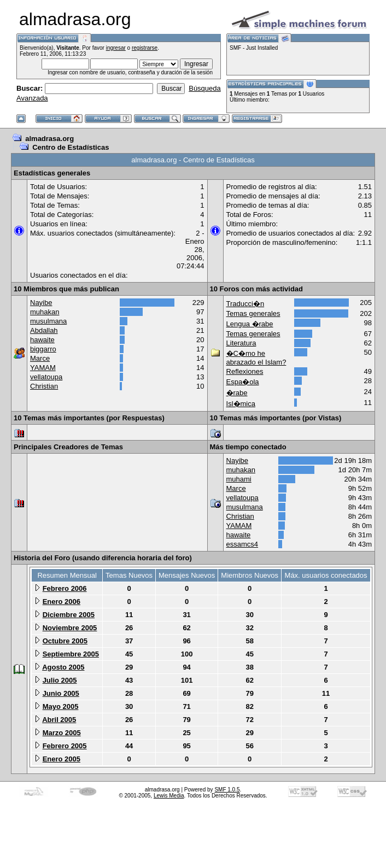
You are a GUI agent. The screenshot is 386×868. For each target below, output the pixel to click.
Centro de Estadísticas (71, 147)
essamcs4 (242, 544)
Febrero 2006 (65, 588)
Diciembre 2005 (69, 615)
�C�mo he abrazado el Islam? (256, 358)
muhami (239, 479)
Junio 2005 (61, 693)
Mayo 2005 (61, 706)
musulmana (48, 321)
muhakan (45, 312)
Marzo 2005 (62, 733)
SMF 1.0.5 (227, 790)
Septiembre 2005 (71, 654)
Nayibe (41, 303)
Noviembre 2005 (70, 628)
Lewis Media (169, 796)
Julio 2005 (60, 680)
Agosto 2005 (63, 667)
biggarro (43, 349)
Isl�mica (241, 404)
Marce (40, 358)
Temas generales (253, 313)
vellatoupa (46, 377)
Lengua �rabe (250, 324)
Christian (44, 386)
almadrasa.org (49, 139)
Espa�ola (243, 382)
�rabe (237, 393)
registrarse (145, 48)
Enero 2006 (62, 602)
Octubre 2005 (65, 641)
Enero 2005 (62, 759)
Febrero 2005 (65, 746)
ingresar (116, 48)
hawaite (42, 340)
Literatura (241, 343)
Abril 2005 (59, 720)
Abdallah (44, 330)
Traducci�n (245, 304)
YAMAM (43, 368)
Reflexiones (245, 371)
